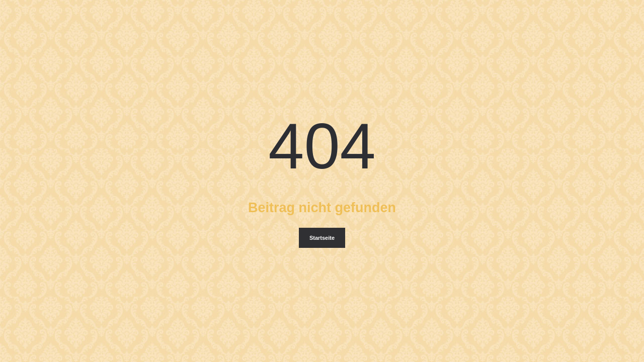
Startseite (322, 238)
